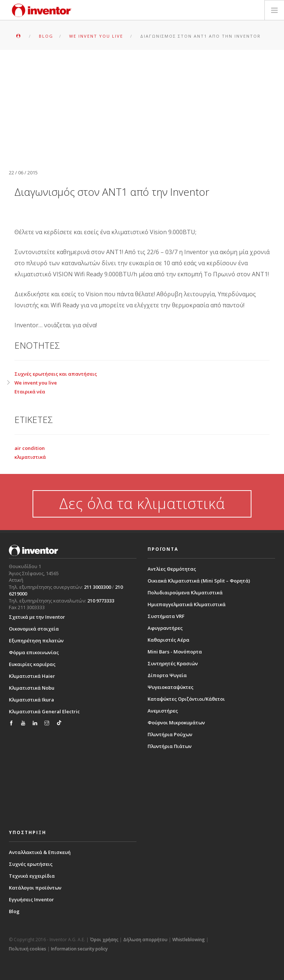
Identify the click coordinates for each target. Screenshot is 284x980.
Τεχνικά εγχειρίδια (32, 876)
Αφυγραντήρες (165, 628)
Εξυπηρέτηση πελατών (36, 641)
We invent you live (36, 383)
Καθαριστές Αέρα (168, 640)
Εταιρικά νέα (30, 392)
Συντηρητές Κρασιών (173, 663)
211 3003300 (97, 587)
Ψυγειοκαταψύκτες (170, 687)
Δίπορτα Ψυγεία (167, 675)
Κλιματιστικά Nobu (32, 688)
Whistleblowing (189, 940)
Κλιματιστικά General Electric (44, 711)
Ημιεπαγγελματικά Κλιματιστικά (187, 604)
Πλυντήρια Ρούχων (170, 734)
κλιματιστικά (30, 457)
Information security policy (79, 949)
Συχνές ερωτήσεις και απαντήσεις (56, 374)
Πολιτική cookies (28, 949)
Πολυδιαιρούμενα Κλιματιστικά (185, 593)
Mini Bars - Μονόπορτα (175, 652)
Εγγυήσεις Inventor (31, 899)
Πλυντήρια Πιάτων (170, 746)
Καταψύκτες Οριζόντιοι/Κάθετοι (186, 699)
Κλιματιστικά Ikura (31, 700)
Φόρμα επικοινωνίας (34, 652)
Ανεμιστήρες (163, 711)
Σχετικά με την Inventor (37, 617)
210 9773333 (101, 601)
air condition (30, 448)
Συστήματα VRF (166, 616)
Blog (14, 911)
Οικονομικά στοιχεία (34, 629)
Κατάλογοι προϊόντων (35, 888)
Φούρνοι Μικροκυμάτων (176, 723)
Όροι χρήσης (104, 940)
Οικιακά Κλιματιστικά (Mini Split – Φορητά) (199, 581)
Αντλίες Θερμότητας (172, 569)
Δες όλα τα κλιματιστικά (142, 503)
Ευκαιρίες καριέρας (32, 664)
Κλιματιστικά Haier (32, 676)
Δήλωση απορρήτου (145, 940)
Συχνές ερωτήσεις (31, 864)
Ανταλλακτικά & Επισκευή (40, 852)
